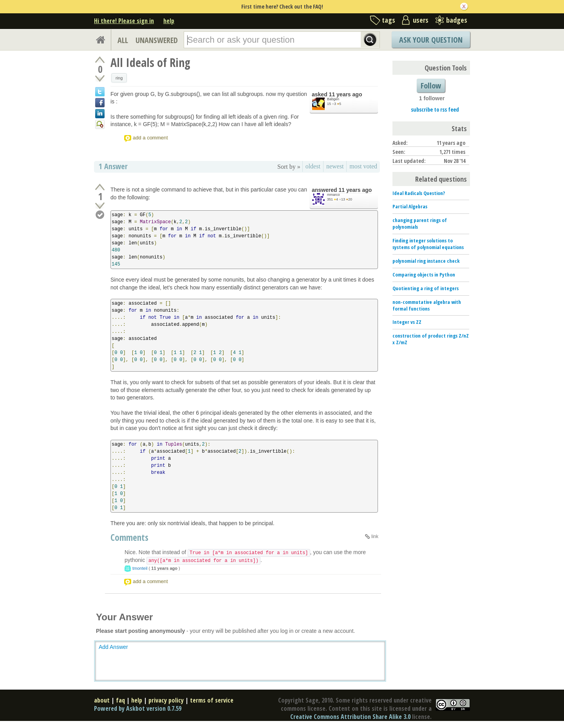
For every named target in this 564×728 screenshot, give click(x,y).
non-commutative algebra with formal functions (427, 305)
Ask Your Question (431, 40)
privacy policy (166, 700)
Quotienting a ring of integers (426, 288)
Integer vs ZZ (407, 322)
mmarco (334, 195)
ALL (123, 40)
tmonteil (140, 568)
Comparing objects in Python (424, 275)
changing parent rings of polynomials (420, 223)
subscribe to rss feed (435, 109)
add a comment (150, 138)
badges (457, 20)
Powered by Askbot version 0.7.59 (138, 708)
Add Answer (113, 647)
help (169, 21)
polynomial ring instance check (426, 261)
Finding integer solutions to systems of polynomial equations (428, 244)
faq (120, 700)
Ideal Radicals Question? (419, 193)
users (421, 20)
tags (389, 20)
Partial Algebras (410, 206)
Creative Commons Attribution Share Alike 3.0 (350, 717)
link (375, 537)
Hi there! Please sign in (124, 21)
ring (119, 78)
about (102, 700)
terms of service (212, 700)
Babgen (333, 99)
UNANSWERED (157, 40)
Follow (431, 86)
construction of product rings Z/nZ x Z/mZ (431, 339)
